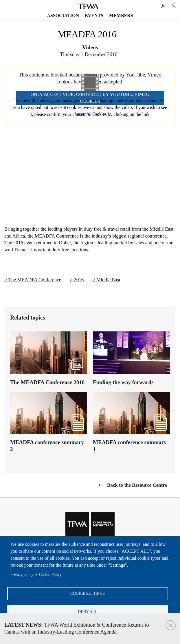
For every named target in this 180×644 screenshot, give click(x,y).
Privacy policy (22, 573)
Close (171, 625)
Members (121, 15)
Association (63, 15)
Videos (90, 47)
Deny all (87, 611)
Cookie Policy (50, 573)
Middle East (108, 280)
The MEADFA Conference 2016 (47, 382)
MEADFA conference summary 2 (47, 446)
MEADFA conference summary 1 (130, 446)
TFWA (89, 6)
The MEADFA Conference (35, 280)
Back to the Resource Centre (137, 485)
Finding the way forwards (123, 382)
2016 (79, 280)
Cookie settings (88, 592)
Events (94, 15)
